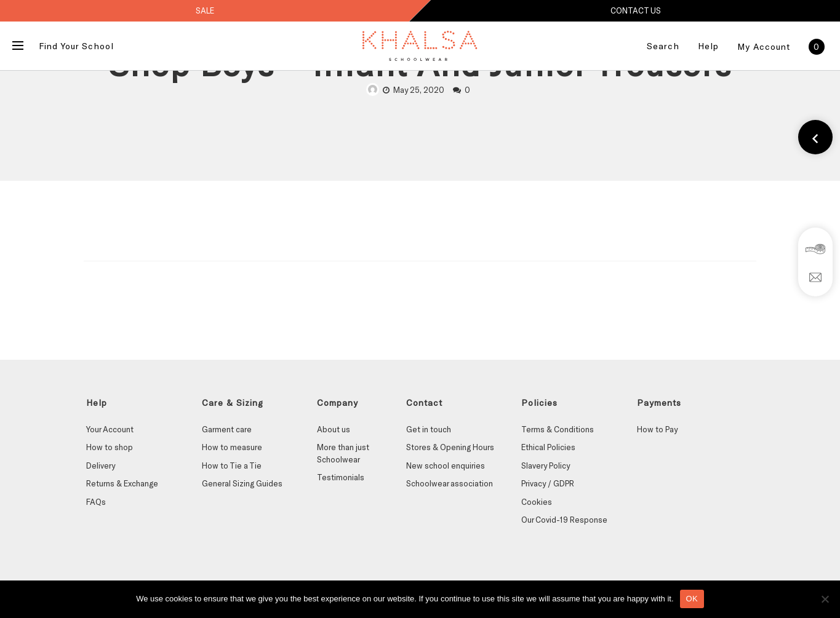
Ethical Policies (548, 447)
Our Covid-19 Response (564, 520)
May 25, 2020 (419, 90)
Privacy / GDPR (548, 483)
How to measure (232, 447)
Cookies (537, 502)
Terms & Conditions (558, 429)
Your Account (110, 429)
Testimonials (341, 477)
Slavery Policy (546, 465)
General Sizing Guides (242, 483)
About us (334, 429)
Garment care (227, 429)
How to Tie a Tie (232, 465)
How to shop (110, 447)
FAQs (96, 502)
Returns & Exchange (122, 483)
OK (692, 599)
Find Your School (76, 46)
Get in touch (429, 429)
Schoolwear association (450, 483)
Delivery (101, 465)
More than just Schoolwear (343, 453)
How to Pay (657, 429)
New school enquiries (446, 465)
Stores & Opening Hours (450, 447)
